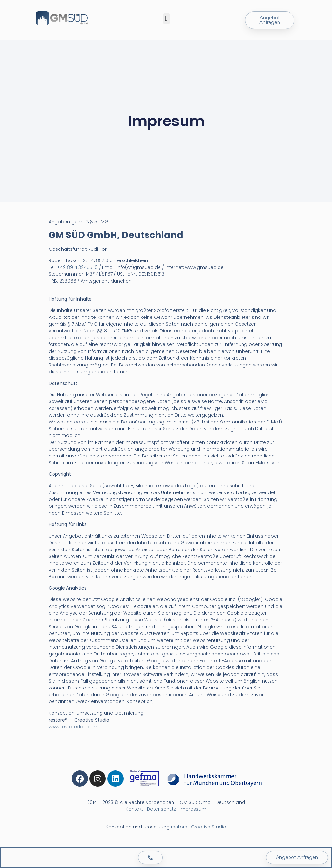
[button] (166, 19)
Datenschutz (161, 809)
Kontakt (135, 809)
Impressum (193, 809)
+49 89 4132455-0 (77, 267)
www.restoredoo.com (74, 727)
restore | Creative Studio (199, 827)
